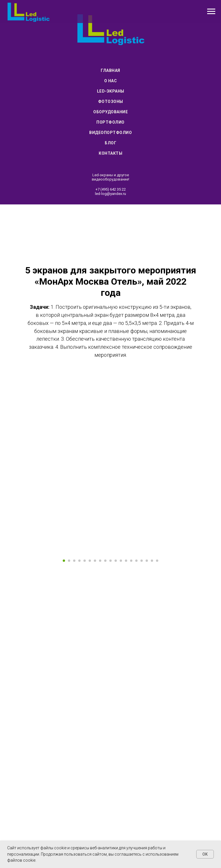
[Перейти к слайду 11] (116, 671)
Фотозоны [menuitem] (111, 101)
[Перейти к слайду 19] (157, 671)
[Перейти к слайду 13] (126, 671)
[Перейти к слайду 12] (121, 671)
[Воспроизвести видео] (110, 607)
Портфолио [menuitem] (110, 122)
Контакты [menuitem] (110, 153)
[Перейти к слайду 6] (90, 671)
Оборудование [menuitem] (110, 112)
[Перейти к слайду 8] (100, 671)
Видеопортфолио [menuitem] (110, 133)
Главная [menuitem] (110, 70)
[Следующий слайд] (209, 607)
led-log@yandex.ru (110, 194)
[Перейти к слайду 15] (136, 671)
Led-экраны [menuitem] (111, 91)
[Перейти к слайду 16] (142, 671)
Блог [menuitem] (110, 143)
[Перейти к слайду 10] (110, 671)
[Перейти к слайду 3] (74, 671)
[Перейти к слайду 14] (131, 671)
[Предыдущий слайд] (12, 607)
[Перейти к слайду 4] (79, 671)
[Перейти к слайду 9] (105, 671)
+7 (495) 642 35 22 (111, 189)
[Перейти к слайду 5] (85, 671)
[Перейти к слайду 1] (64, 671)
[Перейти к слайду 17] (147, 671)
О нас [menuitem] (111, 81)
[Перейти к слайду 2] (69, 671)
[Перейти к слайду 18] (152, 671)
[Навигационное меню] (211, 12)
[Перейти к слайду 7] (95, 671)
